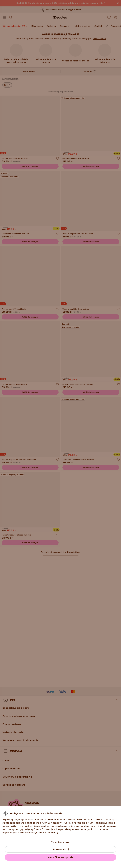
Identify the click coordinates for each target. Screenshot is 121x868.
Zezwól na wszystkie (60, 857)
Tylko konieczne (61, 842)
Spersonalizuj (60, 849)
